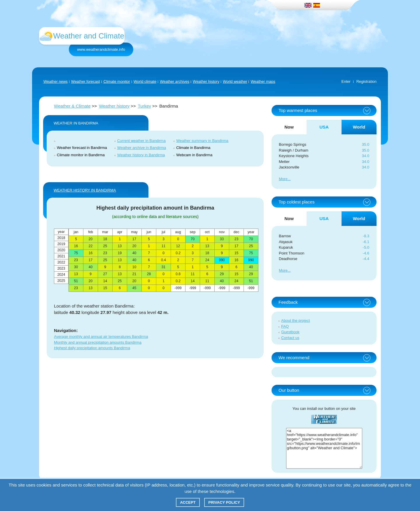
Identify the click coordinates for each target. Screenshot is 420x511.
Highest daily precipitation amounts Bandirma (92, 348)
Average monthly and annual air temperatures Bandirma (101, 337)
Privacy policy (224, 502)
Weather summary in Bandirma (202, 141)
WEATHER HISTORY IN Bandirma (85, 190)
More (283, 179)
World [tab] (359, 127)
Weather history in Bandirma (141, 155)
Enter (346, 81)
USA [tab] (324, 127)
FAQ (285, 326)
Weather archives (175, 81)
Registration (366, 81)
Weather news (56, 81)
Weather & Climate (72, 106)
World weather (235, 81)
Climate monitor (117, 81)
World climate (145, 81)
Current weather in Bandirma (141, 141)
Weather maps (263, 81)
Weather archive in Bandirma (142, 148)
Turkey (144, 106)
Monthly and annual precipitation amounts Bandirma (98, 342)
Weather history (206, 81)
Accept (188, 502)
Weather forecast (86, 81)
